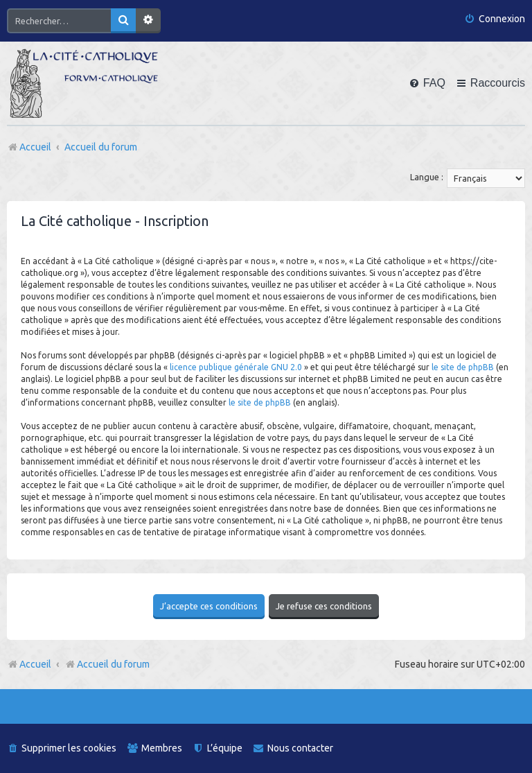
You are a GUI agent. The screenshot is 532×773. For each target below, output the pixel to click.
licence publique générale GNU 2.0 (236, 367)
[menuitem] (495, 19)
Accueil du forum (107, 664)
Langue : (427, 177)
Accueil (35, 664)
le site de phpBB (463, 367)
